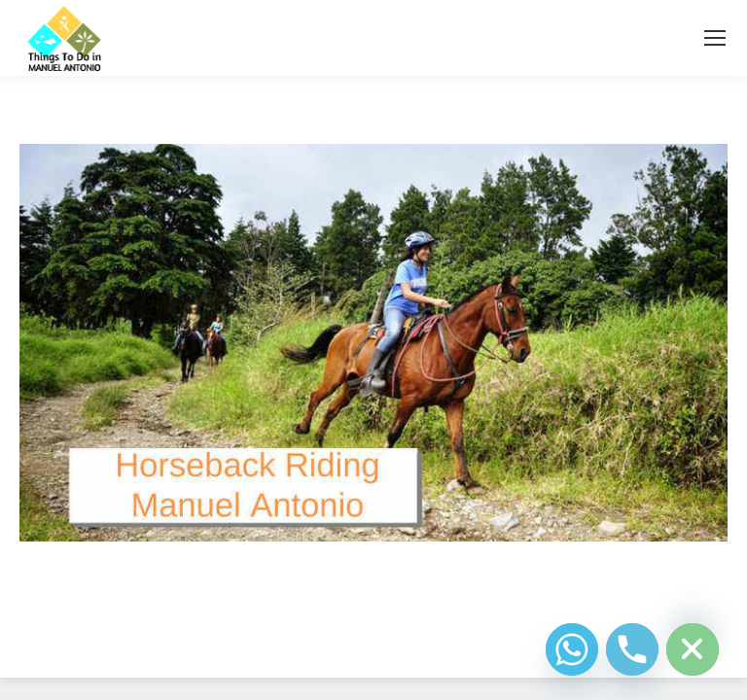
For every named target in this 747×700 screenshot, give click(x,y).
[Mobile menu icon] (715, 38)
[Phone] (632, 649)
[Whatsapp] (572, 649)
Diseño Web (343, 640)
